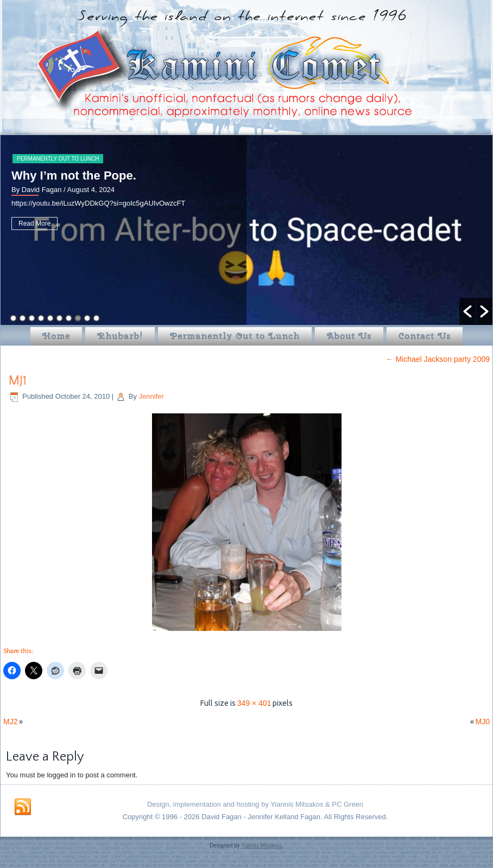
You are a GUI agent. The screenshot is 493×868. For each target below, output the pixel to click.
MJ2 (10, 722)
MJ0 (483, 722)
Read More (34, 224)
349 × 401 (254, 703)
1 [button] (13, 318)
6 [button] (59, 318)
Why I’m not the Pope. (74, 175)
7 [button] (69, 318)
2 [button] (23, 318)
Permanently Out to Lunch (58, 159)
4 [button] (41, 318)
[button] (467, 311)
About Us (349, 336)
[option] (246, 230)
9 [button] (87, 318)
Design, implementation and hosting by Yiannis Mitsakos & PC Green (255, 804)
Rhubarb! (120, 336)
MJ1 (18, 381)
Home (56, 336)
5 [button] (50, 318)
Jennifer (151, 396)
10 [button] (96, 318)
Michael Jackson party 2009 (438, 359)
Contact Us (425, 336)
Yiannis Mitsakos (261, 845)
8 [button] (78, 318)
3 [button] (32, 318)
